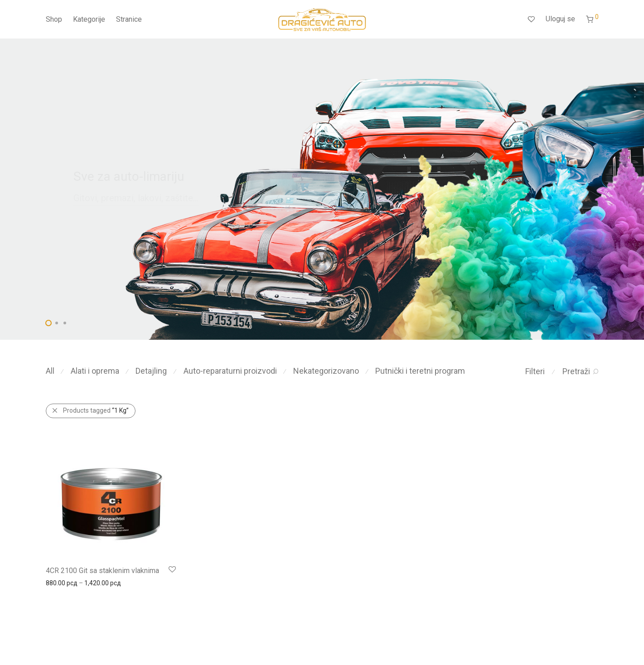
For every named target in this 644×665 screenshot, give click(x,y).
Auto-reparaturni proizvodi (230, 371)
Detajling (151, 371)
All (50, 371)
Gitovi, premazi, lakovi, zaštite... (136, 198)
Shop (54, 19)
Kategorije (89, 19)
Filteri (535, 371)
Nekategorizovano (326, 371)
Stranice (129, 19)
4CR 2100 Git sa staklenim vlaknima (102, 571)
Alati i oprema (95, 371)
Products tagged (96, 410)
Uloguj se (560, 19)
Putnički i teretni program (420, 371)
